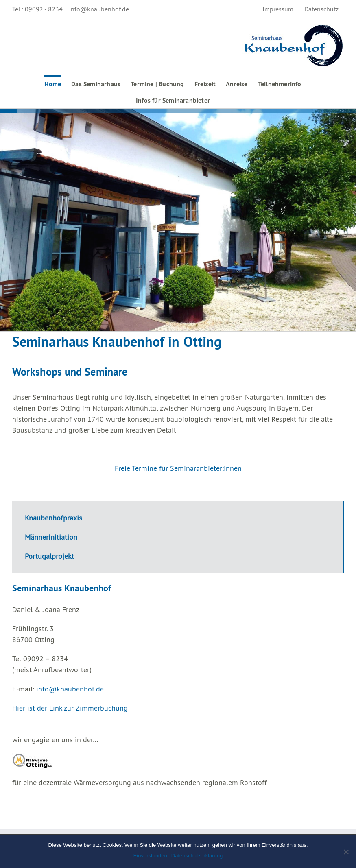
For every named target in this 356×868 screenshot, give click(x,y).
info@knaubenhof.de (99, 9)
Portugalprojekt (49, 556)
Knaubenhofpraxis (54, 518)
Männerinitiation (51, 537)
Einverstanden (150, 856)
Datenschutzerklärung (197, 856)
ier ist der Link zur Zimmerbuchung (72, 708)
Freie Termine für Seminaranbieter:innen (178, 468)
